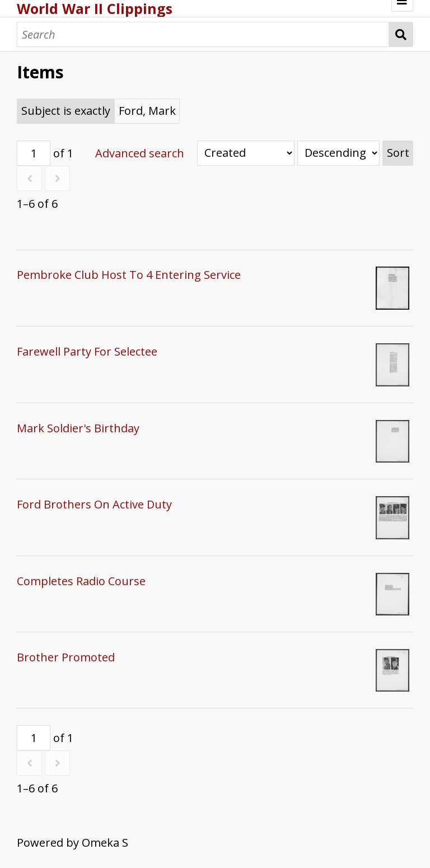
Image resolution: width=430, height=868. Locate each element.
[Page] (34, 153)
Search (401, 34)
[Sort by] (246, 153)
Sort (398, 153)
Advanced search (140, 153)
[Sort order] (338, 153)
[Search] (203, 34)
